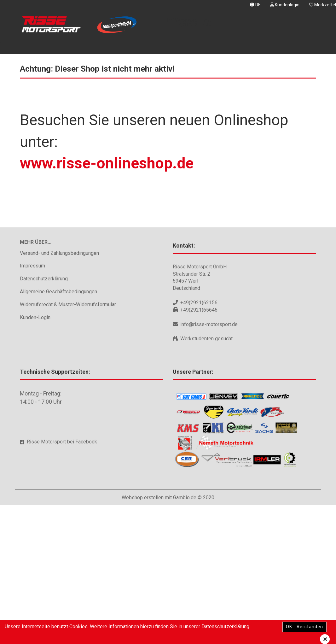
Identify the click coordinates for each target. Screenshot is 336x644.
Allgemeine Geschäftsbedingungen (58, 430)
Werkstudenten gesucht (206, 477)
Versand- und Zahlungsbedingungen (59, 392)
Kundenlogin (285, 5)
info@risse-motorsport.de (209, 463)
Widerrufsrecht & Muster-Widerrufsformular (68, 443)
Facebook (86, 580)
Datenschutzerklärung (44, 417)
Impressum (32, 404)
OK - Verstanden (304, 627)
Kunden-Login (35, 456)
